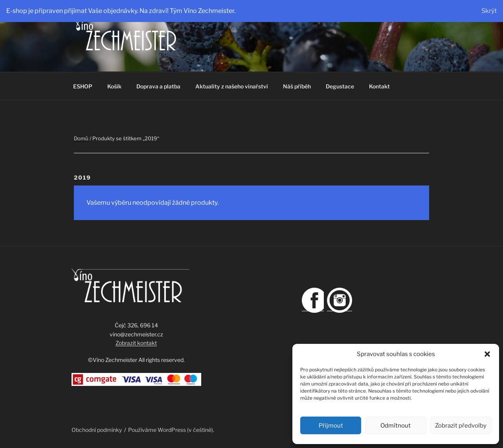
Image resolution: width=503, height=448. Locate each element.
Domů (81, 138)
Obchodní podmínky (97, 430)
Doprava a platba (158, 86)
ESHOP (83, 86)
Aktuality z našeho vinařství (232, 86)
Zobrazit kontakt (136, 343)
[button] (487, 354)
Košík (114, 86)
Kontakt (379, 86)
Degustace (340, 86)
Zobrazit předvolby (461, 426)
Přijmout (331, 426)
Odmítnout (396, 426)
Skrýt (489, 11)
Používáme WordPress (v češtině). (171, 430)
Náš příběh (297, 86)
